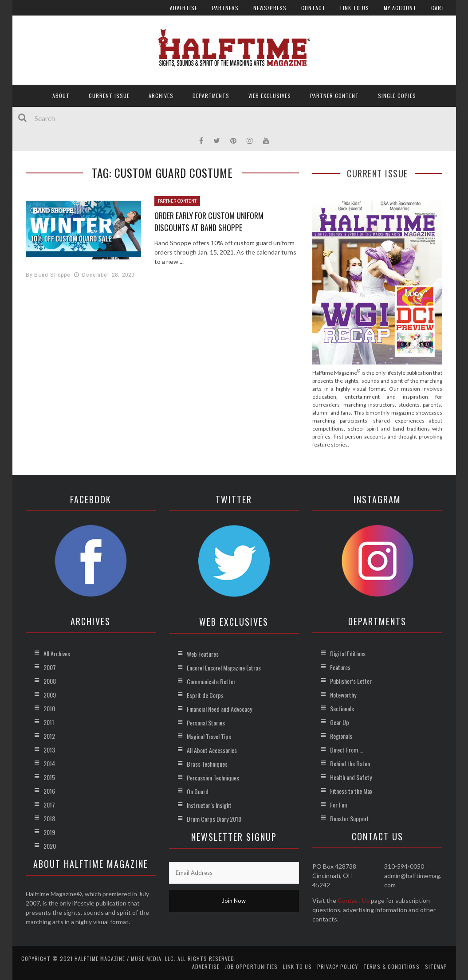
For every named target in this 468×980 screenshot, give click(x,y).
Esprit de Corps (205, 695)
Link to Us (355, 8)
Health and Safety (351, 777)
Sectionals (342, 708)
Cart (438, 8)
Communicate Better (211, 681)
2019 (49, 832)
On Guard (198, 791)
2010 (49, 708)
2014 (49, 763)
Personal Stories (206, 723)
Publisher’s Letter (351, 681)
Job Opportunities (251, 966)
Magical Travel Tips (209, 736)
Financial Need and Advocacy (219, 709)
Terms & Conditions (391, 966)
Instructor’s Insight (209, 805)
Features (340, 667)
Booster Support (350, 818)
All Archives (57, 653)
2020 (50, 846)
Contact (313, 8)
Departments (211, 96)
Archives (161, 96)
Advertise (184, 8)
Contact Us (354, 900)
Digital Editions (348, 653)
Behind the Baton (350, 763)
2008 (50, 681)
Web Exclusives (270, 96)
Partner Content (334, 96)
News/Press (270, 8)
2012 (49, 736)
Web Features (203, 654)
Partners (225, 8)
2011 (49, 722)
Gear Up (340, 722)
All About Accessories (212, 750)
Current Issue (109, 96)
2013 (49, 750)
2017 (49, 805)
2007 (50, 667)
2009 (50, 695)
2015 (49, 777)
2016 (49, 791)
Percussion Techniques (213, 778)
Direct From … (346, 750)
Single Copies (397, 96)
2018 (49, 818)
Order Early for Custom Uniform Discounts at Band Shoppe (209, 221)
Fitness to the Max (351, 791)
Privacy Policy (338, 966)
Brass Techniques (207, 764)
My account (400, 8)
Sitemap (436, 966)
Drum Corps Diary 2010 (214, 819)
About (61, 96)
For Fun (338, 805)
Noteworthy (343, 695)
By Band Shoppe (48, 275)
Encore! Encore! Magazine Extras (224, 668)
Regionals (341, 736)
